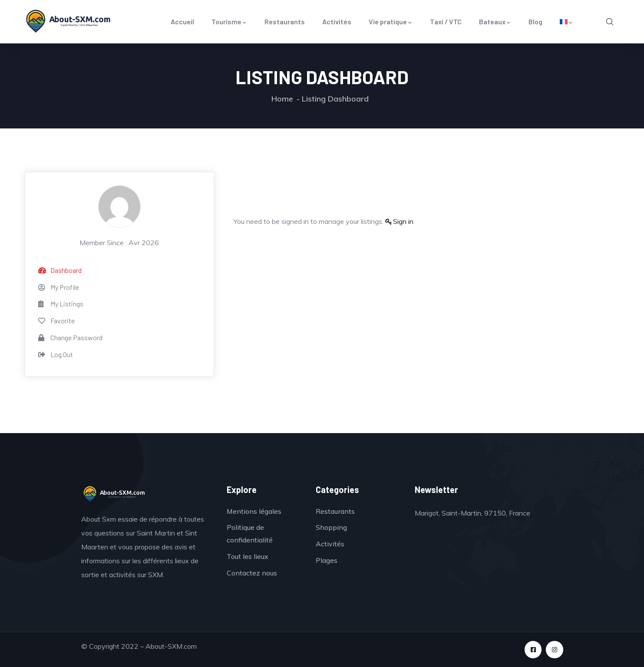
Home (282, 99)
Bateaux (495, 21)
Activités (337, 21)
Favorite (56, 320)
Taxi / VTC (446, 21)
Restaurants (285, 21)
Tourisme (229, 21)
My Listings (61, 304)
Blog (535, 21)
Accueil (182, 21)
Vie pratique (391, 21)
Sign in (403, 221)
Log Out (56, 354)
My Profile (59, 287)
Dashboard (60, 270)
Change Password (70, 337)
